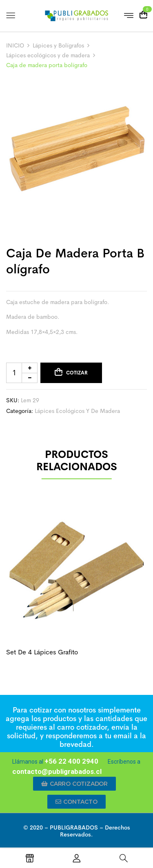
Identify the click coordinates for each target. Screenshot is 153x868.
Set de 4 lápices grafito (42, 652)
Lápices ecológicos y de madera (48, 55)
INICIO (15, 45)
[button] (74, 784)
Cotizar (77, 373)
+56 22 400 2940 (71, 761)
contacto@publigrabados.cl (57, 771)
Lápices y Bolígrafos (58, 45)
